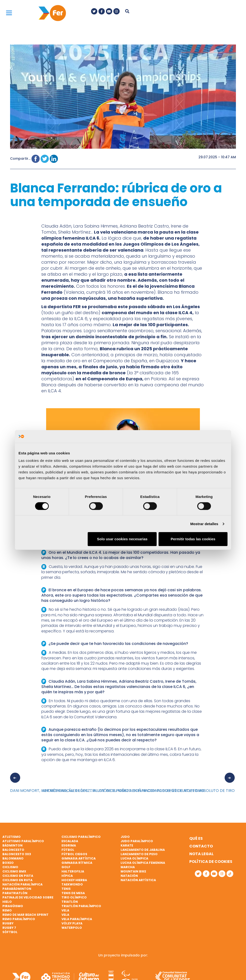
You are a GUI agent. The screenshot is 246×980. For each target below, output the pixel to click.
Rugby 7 (9, 928)
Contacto (201, 846)
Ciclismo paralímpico (81, 837)
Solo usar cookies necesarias (122, 539)
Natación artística (138, 880)
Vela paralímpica (77, 919)
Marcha (128, 867)
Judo (125, 837)
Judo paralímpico (137, 841)
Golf (66, 867)
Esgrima (69, 845)
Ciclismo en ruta (17, 880)
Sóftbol (10, 932)
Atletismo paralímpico (23, 841)
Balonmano (13, 858)
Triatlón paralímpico (81, 906)
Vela (65, 910)
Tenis (66, 889)
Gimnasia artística (79, 858)
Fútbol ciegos (74, 854)
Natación (129, 876)
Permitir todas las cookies (193, 539)
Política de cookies (211, 862)
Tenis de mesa (73, 893)
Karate (127, 845)
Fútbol (68, 850)
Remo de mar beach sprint (25, 915)
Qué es (196, 838)
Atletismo (12, 837)
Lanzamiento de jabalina (143, 850)
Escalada (70, 841)
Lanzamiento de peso (139, 854)
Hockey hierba (74, 880)
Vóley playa (72, 923)
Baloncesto (13, 850)
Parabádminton (17, 889)
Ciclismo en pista (18, 876)
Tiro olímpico (74, 897)
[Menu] (9, 13)
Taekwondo (72, 884)
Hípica (67, 876)
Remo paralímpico (19, 919)
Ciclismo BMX (14, 871)
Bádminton (12, 845)
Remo (7, 910)
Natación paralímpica (22, 884)
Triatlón (70, 902)
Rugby (8, 923)
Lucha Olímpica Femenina (143, 863)
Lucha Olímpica (134, 858)
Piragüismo (13, 906)
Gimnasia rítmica (77, 863)
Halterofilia (73, 871)
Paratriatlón (15, 893)
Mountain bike (133, 871)
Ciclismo (10, 867)
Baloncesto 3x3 (17, 854)
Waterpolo (72, 928)
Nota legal (201, 854)
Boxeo (8, 863)
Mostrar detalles (204, 524)
